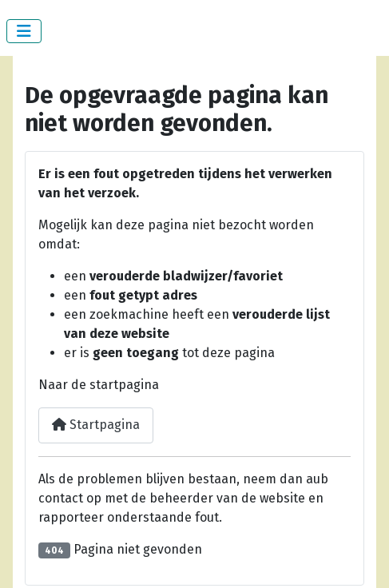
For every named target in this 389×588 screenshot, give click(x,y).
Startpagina (96, 425)
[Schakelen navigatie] (24, 31)
